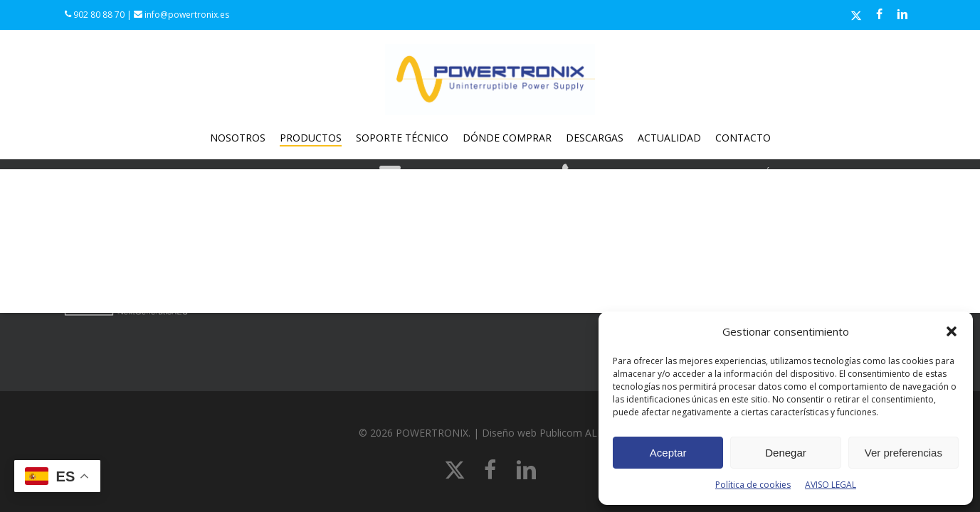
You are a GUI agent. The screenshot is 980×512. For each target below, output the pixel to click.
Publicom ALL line (580, 433)
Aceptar (668, 453)
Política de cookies (753, 485)
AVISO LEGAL (831, 485)
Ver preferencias (903, 453)
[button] (952, 331)
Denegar (786, 453)
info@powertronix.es (181, 15)
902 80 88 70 (95, 15)
